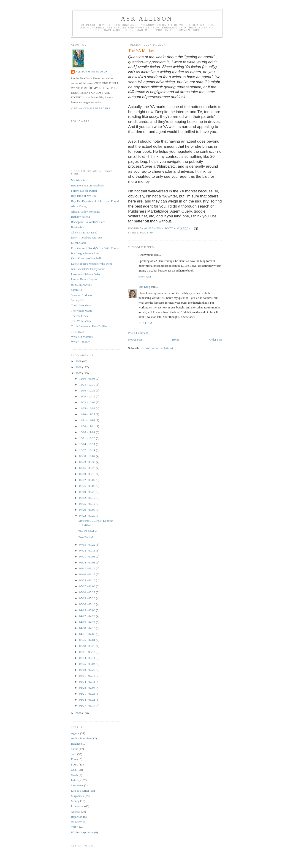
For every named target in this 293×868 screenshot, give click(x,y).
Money (75, 801)
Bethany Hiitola (80, 217)
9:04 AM (145, 276)
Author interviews (82, 738)
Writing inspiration (82, 832)
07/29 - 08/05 (88, 510)
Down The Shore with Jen (87, 237)
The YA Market (87, 531)
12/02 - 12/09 (88, 402)
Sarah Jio (76, 290)
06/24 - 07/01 (88, 562)
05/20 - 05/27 (88, 592)
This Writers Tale (81, 321)
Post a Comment (138, 333)
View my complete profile (91, 109)
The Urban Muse (81, 305)
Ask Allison (147, 19)
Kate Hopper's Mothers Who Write (92, 264)
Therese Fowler (80, 316)
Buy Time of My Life (84, 196)
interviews (77, 785)
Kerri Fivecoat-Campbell (86, 258)
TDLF (75, 827)
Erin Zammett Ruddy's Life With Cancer (95, 248)
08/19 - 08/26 (88, 492)
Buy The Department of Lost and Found (95, 201)
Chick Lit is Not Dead (84, 232)
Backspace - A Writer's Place (88, 222)
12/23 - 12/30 (88, 384)
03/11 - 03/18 (88, 652)
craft (74, 754)
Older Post (216, 340)
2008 (79, 367)
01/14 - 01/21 (88, 700)
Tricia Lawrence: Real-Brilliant (90, 326)
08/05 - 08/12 (88, 504)
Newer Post (135, 340)
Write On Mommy (82, 337)
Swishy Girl (78, 300)
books (75, 749)
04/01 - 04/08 (88, 634)
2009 (79, 361)
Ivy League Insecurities (85, 253)
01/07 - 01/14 (88, 706)
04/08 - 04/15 (88, 628)
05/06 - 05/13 (88, 604)
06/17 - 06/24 (88, 568)
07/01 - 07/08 (88, 556)
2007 (79, 373)
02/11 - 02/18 (88, 676)
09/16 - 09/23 (88, 468)
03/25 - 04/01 (88, 640)
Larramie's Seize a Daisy (86, 274)
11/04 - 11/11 (87, 426)
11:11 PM (145, 323)
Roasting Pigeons (81, 284)
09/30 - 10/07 (88, 456)
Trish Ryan (77, 331)
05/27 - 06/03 (88, 586)
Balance (76, 744)
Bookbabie (77, 227)
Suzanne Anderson (82, 295)
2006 (79, 713)
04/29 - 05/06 (88, 610)
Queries (76, 811)
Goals (74, 775)
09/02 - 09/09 (88, 480)
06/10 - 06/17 (88, 574)
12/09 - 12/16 (88, 396)
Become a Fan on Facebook (87, 185)
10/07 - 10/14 (88, 450)
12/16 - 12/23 (88, 390)
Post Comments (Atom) (159, 348)
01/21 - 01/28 (88, 694)
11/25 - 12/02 (88, 408)
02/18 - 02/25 (88, 670)
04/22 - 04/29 (88, 616)
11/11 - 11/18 (87, 420)
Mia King (144, 287)
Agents (75, 733)
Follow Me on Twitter (84, 191)
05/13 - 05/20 (88, 598)
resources (77, 822)
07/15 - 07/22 (88, 545)
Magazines (77, 796)
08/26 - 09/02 (88, 486)
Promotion (77, 806)
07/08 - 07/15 (88, 550)
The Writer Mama (82, 311)
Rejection (77, 817)
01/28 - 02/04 (88, 688)
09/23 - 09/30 (88, 462)
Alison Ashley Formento (86, 212)
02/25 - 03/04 (88, 664)
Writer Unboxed (81, 342)
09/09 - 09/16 (88, 474)
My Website (78, 180)
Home (176, 340)
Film (74, 759)
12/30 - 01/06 (88, 379)
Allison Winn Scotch (91, 72)
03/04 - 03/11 (88, 658)
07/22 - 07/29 (88, 516)
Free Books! (86, 537)
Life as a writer (80, 791)
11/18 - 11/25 (87, 414)
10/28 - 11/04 (88, 432)
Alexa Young (79, 206)
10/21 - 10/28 (88, 438)
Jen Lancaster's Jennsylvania (88, 269)
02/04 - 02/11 (88, 682)
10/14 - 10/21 (88, 444)
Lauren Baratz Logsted (85, 279)
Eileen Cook (78, 243)
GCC (74, 770)
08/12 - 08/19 (88, 498)
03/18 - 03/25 (88, 646)
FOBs (74, 764)
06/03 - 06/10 (88, 580)
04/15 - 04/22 (88, 622)
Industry (147, 233)
